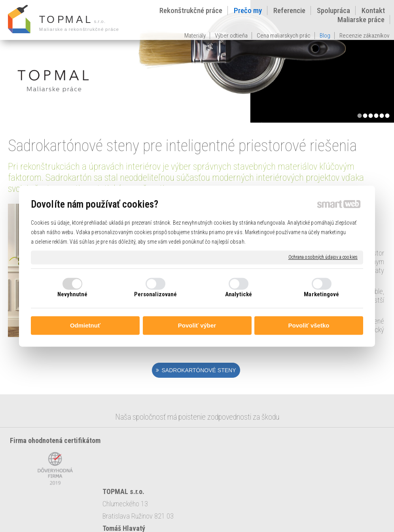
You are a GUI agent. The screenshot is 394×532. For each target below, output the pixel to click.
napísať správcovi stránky (256, 514)
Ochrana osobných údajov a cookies (323, 257)
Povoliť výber (197, 326)
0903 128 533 (244, 453)
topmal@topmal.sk (233, 465)
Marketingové (321, 294)
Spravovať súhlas (197, 521)
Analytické (239, 294)
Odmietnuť (85, 326)
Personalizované (156, 294)
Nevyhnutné (73, 294)
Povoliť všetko (309, 326)
